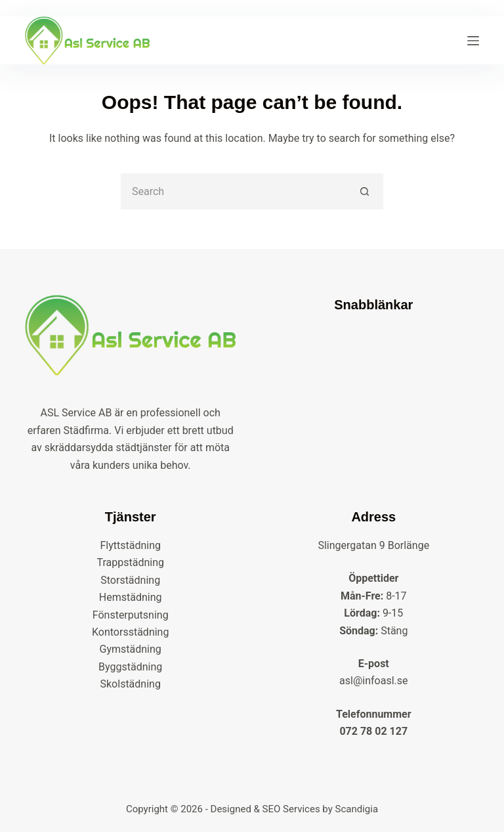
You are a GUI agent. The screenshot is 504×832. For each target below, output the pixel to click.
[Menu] (473, 41)
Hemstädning (131, 597)
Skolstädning (131, 684)
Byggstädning (130, 667)
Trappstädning (130, 562)
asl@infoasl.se (373, 681)
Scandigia (357, 809)
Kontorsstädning (130, 632)
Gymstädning (131, 649)
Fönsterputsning (131, 615)
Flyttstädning (130, 545)
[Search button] (365, 191)
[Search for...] (234, 191)
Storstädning (130, 580)
